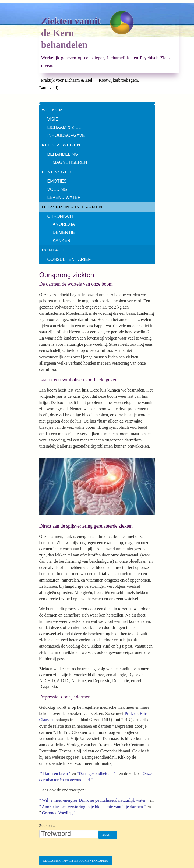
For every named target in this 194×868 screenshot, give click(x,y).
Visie (53, 119)
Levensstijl (58, 172)
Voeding (57, 189)
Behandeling (63, 154)
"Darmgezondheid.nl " (96, 774)
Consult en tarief (69, 259)
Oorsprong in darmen (72, 207)
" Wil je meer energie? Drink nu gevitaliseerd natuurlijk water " (94, 800)
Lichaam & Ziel (64, 127)
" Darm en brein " (55, 774)
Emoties (57, 181)
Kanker (62, 241)
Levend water (64, 197)
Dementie (64, 232)
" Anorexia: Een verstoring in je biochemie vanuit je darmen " (93, 807)
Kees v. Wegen (61, 145)
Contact (53, 250)
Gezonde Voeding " (59, 813)
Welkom (53, 110)
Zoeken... (47, 826)
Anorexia (64, 224)
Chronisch (60, 216)
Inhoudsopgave (66, 135)
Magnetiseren (70, 162)
